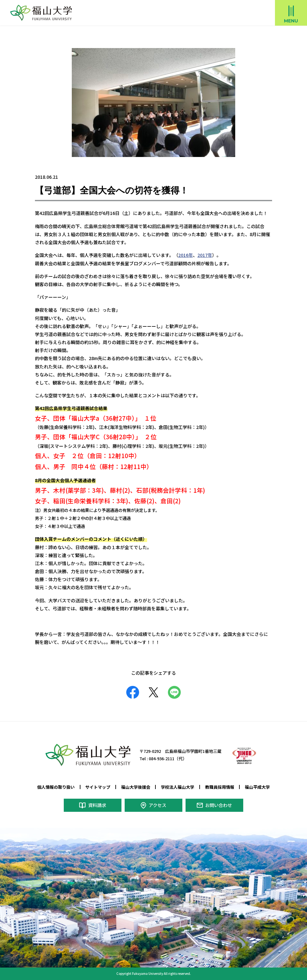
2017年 (205, 255)
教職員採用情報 (220, 787)
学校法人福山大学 (178, 787)
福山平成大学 (257, 787)
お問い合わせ (219, 805)
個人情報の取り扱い (56, 787)
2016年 (186, 255)
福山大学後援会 (136, 787)
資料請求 (97, 805)
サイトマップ (98, 787)
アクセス (157, 805)
